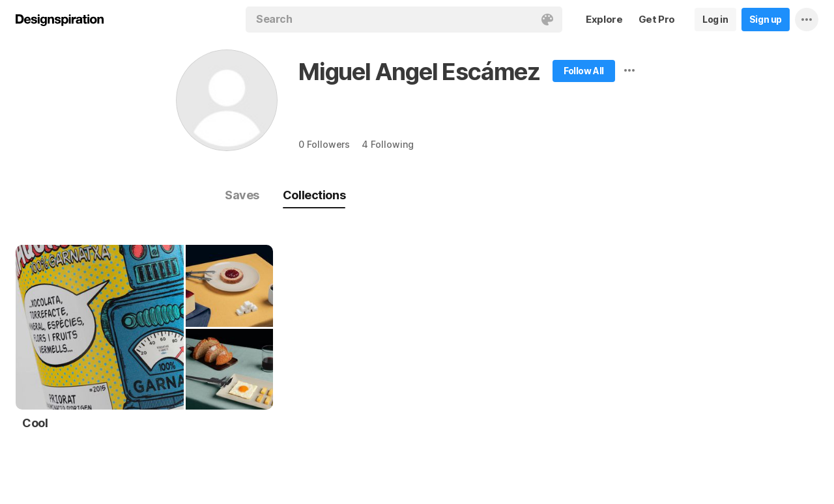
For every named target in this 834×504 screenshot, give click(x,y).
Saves (242, 195)
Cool (35, 423)
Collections (314, 195)
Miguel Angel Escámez (419, 72)
